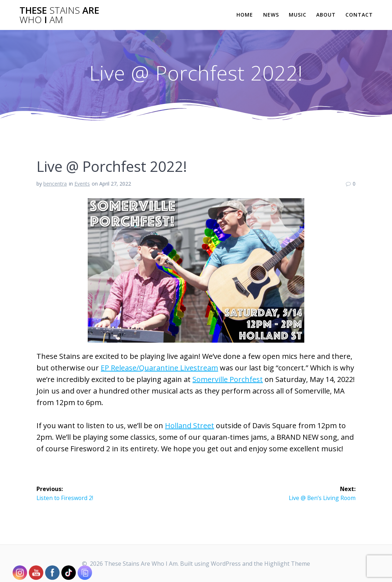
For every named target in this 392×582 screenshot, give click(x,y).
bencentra (55, 184)
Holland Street (190, 425)
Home (245, 15)
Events (82, 184)
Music (298, 15)
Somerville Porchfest (228, 379)
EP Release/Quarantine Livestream (159, 368)
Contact (359, 15)
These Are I (59, 15)
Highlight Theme (287, 564)
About (326, 15)
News (271, 15)
